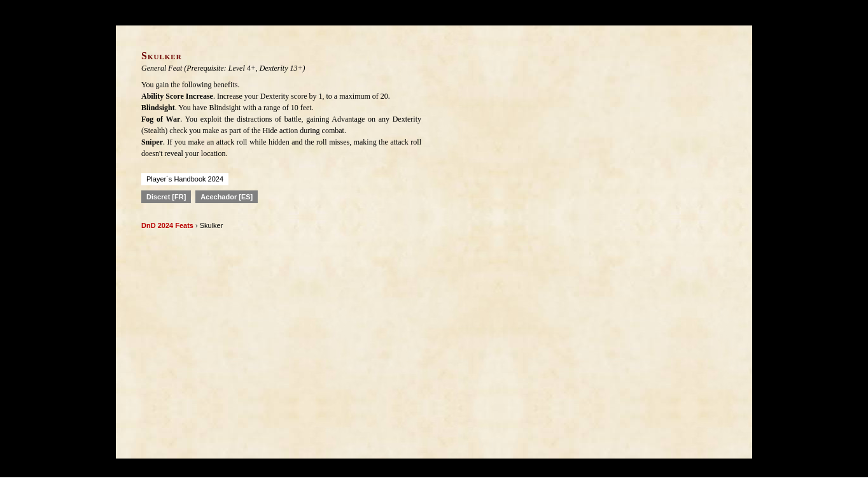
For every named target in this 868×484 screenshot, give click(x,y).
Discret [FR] (166, 197)
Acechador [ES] (227, 197)
